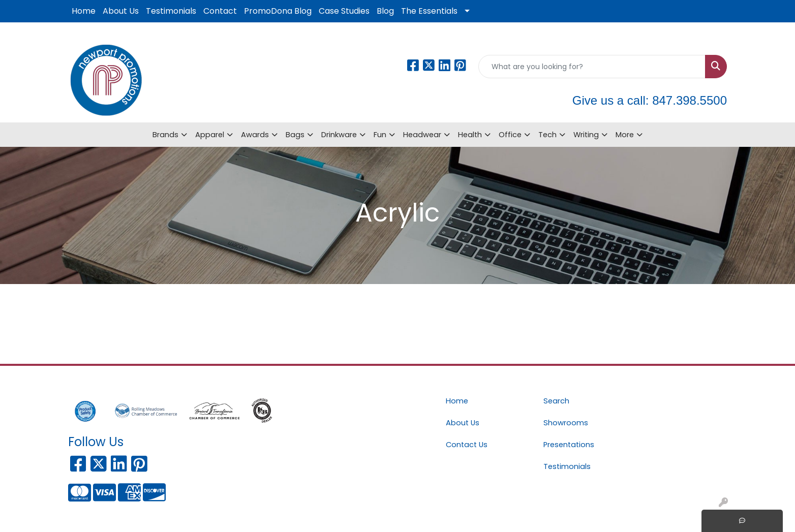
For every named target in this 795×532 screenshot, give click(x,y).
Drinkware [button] (339, 135)
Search (556, 401)
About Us (121, 11)
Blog (385, 11)
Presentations (569, 445)
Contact (220, 11)
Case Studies (344, 11)
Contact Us (467, 445)
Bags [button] (295, 135)
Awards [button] (255, 135)
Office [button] (510, 135)
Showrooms (566, 423)
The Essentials (429, 11)
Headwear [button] (422, 135)
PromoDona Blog (278, 11)
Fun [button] (380, 135)
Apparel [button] (210, 135)
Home (84, 11)
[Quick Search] (592, 67)
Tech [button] (547, 135)
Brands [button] (165, 135)
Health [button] (470, 135)
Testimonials (171, 11)
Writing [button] (586, 135)
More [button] (625, 135)
